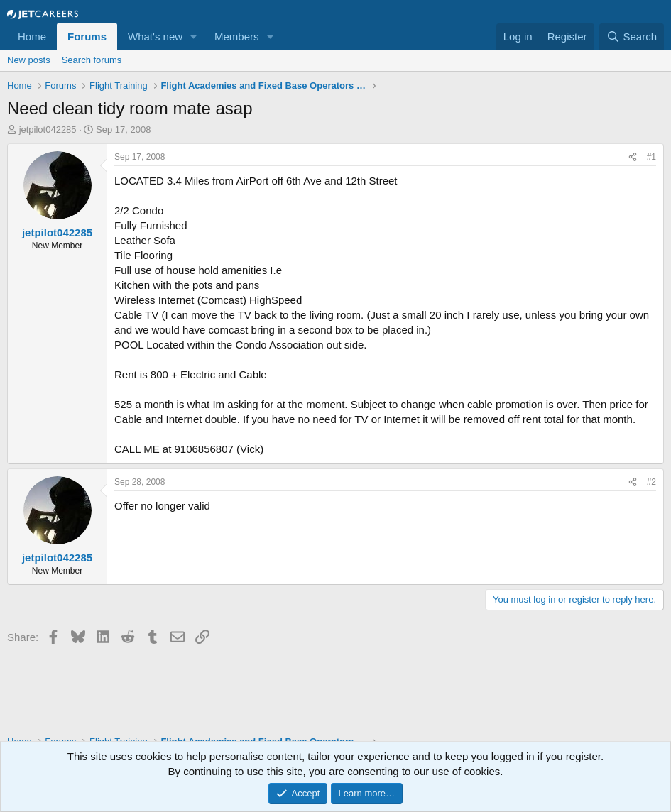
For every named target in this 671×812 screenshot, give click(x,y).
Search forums (92, 60)
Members (237, 37)
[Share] (633, 157)
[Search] (632, 37)
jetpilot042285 (48, 130)
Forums (87, 37)
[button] (194, 37)
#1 (651, 157)
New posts (29, 60)
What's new (155, 37)
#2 (651, 482)
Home (32, 37)
